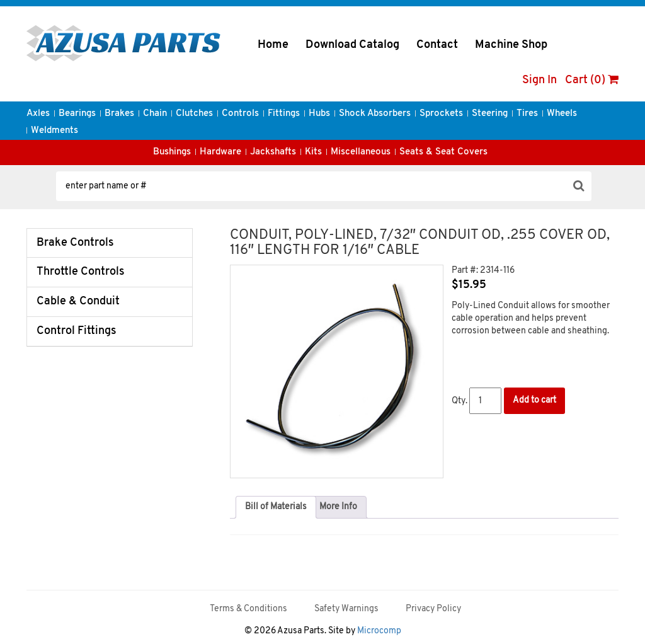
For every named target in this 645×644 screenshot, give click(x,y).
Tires (527, 114)
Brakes (119, 114)
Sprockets (441, 114)
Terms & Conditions (248, 609)
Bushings (172, 152)
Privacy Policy (433, 609)
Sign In (539, 80)
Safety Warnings (346, 609)
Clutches (194, 114)
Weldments (54, 131)
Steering (490, 114)
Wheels (562, 114)
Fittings (284, 114)
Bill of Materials (276, 507)
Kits (313, 152)
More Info (338, 507)
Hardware (220, 152)
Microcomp (379, 631)
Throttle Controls (81, 272)
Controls (240, 114)
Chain (155, 114)
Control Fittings (77, 331)
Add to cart (534, 400)
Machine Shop (511, 45)
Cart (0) (592, 80)
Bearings (77, 114)
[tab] (276, 507)
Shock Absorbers (375, 114)
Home (273, 45)
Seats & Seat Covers (443, 152)
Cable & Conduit (78, 302)
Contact (437, 45)
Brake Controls (75, 243)
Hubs (319, 114)
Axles (38, 114)
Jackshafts (273, 152)
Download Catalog (352, 45)
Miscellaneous (361, 152)
